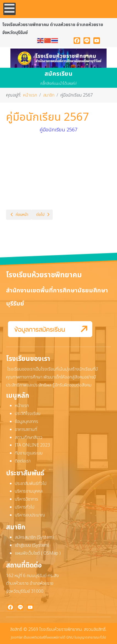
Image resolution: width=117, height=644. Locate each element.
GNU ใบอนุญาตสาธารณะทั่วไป (86, 637)
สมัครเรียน (59, 74)
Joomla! (17, 637)
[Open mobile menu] (9, 9)
